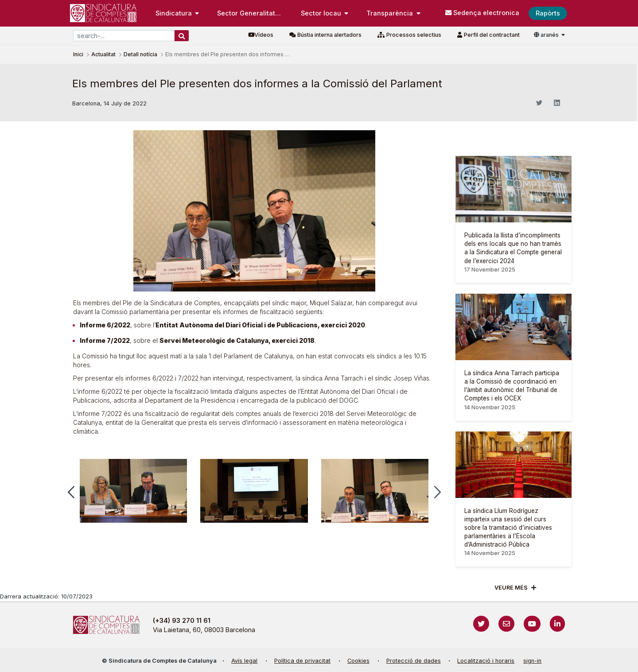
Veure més (511, 588)
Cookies (358, 661)
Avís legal (244, 661)
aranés (547, 35)
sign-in (532, 661)
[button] (71, 492)
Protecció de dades (414, 661)
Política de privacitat (302, 661)
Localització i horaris (486, 661)
